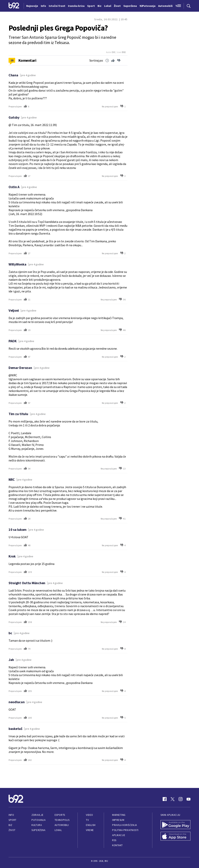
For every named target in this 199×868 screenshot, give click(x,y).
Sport (13, 820)
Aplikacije (119, 835)
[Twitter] (173, 799)
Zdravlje (37, 815)
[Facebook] (165, 799)
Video (89, 815)
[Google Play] (175, 825)
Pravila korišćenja (125, 825)
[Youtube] (189, 799)
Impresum (118, 820)
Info (11, 815)
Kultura (37, 825)
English (91, 825)
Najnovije (32, 6)
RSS (114, 840)
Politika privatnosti (125, 830)
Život (12, 830)
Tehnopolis (62, 820)
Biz (10, 825)
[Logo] (14, 6)
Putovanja (38, 820)
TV (87, 820)
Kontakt (117, 845)
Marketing (119, 815)
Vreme (90, 830)
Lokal (58, 830)
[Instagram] (181, 799)
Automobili (62, 825)
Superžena (38, 830)
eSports (60, 815)
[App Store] (175, 837)
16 (12, 60)
